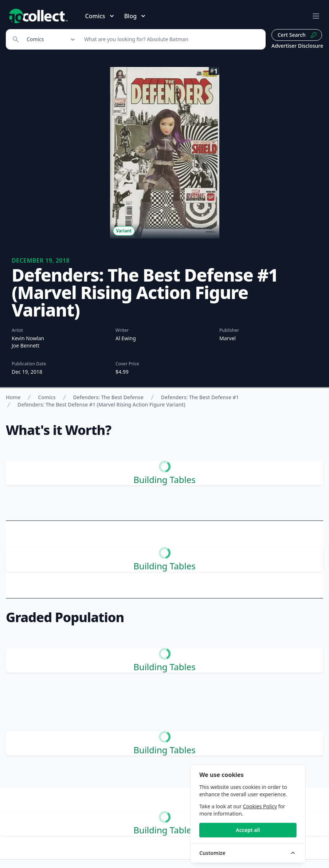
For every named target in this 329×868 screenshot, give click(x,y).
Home (13, 397)
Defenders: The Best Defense (108, 397)
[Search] (171, 39)
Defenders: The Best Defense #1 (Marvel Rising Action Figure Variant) (101, 404)
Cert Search (297, 35)
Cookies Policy (276, 806)
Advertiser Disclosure (297, 46)
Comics (47, 397)
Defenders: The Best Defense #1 (200, 397)
